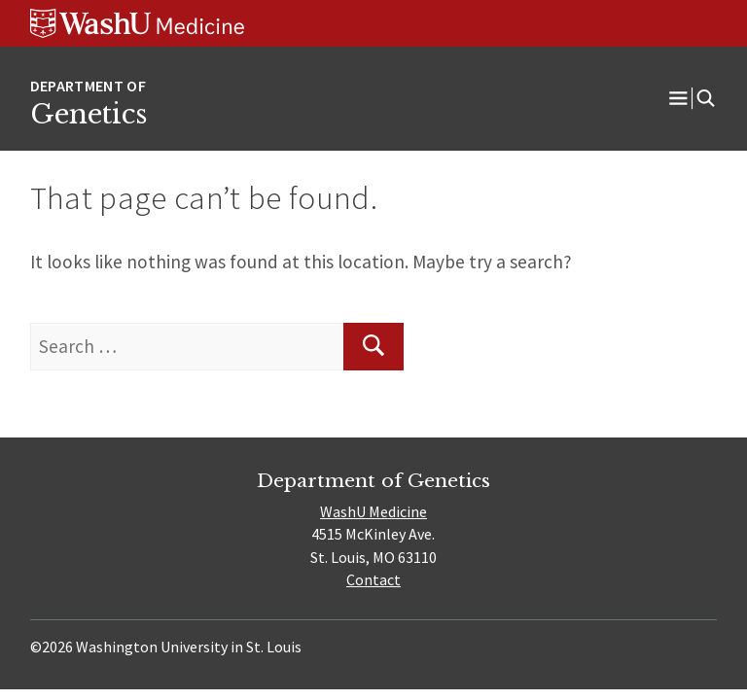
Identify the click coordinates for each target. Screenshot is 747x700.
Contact (373, 579)
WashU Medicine (373, 511)
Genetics (89, 114)
